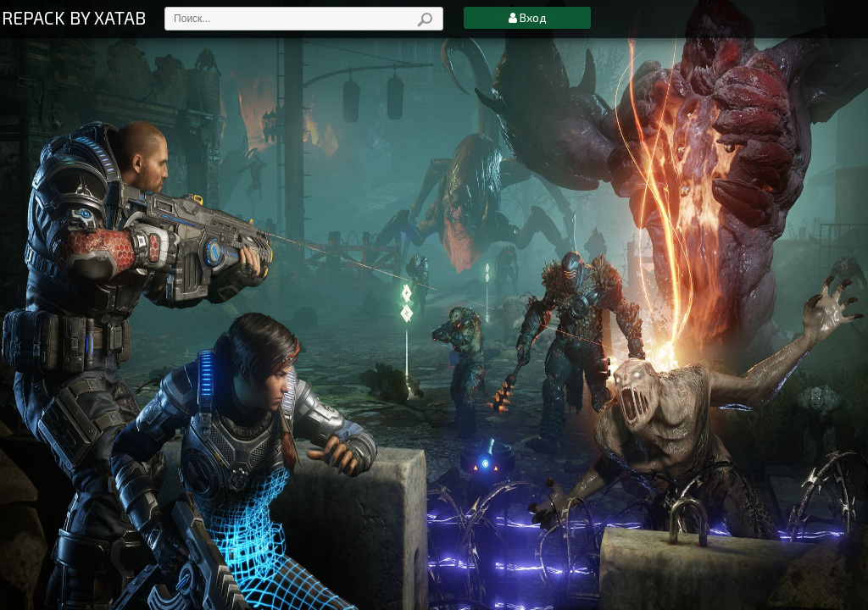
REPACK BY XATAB (74, 17)
